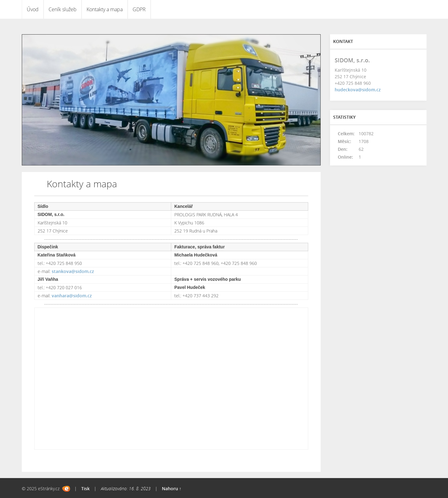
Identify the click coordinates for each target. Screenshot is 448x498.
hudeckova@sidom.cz (358, 90)
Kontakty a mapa (105, 9)
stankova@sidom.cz (73, 271)
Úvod (33, 9)
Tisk (85, 488)
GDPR (139, 9)
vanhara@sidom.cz (72, 296)
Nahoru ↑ (172, 488)
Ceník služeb (63, 9)
